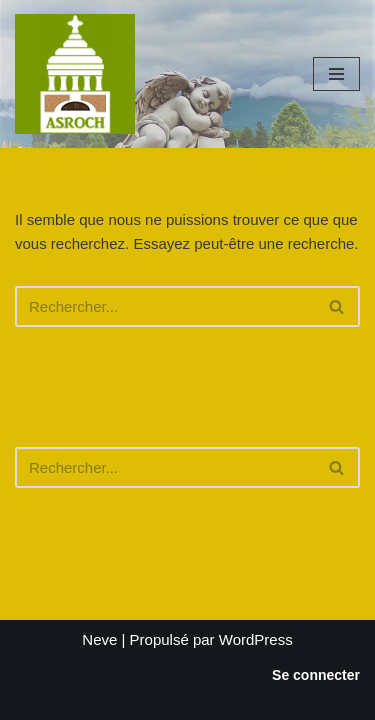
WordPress (256, 639)
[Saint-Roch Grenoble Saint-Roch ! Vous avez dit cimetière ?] (75, 74)
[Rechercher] (165, 306)
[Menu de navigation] (336, 74)
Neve (99, 639)
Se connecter (316, 675)
